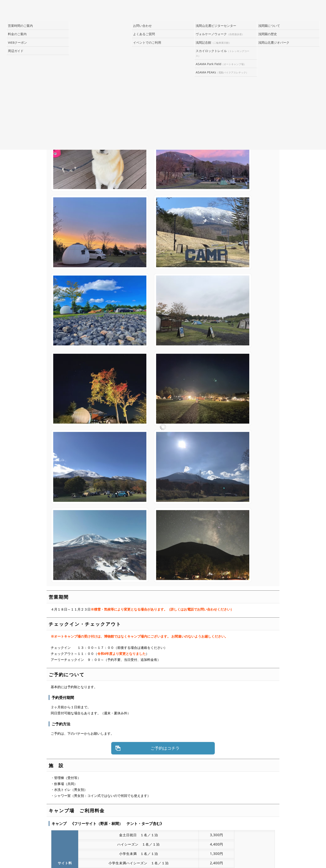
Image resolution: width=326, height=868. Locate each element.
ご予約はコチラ (165, 407)
